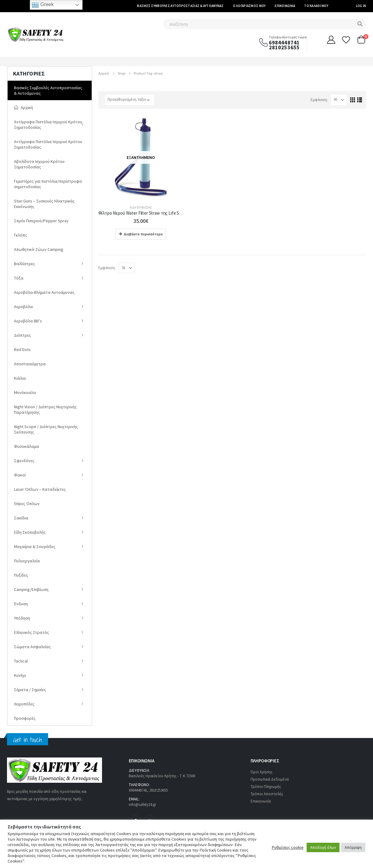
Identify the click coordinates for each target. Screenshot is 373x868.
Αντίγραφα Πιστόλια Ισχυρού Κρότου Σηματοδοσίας (48, 125)
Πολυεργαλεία (27, 561)
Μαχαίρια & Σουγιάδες (35, 546)
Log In (361, 6)
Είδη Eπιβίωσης (141, 207)
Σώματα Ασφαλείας (32, 647)
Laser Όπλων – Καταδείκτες (40, 489)
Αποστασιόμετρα (30, 364)
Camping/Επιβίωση (31, 589)
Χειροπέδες (24, 704)
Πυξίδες (21, 575)
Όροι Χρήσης (262, 772)
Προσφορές (25, 718)
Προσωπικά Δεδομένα (270, 779)
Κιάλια (20, 378)
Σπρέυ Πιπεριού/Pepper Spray (41, 221)
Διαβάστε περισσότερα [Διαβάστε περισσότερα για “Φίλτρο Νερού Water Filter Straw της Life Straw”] (143, 234)
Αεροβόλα (23, 307)
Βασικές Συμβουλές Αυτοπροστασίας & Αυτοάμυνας (180, 6)
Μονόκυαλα (25, 392)
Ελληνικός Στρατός (32, 632)
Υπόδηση (22, 618)
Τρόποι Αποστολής (267, 794)
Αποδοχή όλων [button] (323, 847)
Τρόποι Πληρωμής (266, 787)
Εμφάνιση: (319, 100)
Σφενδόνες (24, 461)
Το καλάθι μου (316, 6)
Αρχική (23, 107)
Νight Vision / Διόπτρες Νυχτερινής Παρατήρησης (45, 409)
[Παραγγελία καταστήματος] (129, 100)
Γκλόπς (21, 235)
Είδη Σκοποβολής (30, 532)
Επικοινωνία (285, 6)
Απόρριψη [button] (353, 847)
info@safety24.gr (143, 805)
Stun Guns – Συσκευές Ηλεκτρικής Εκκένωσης (44, 204)
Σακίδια (21, 518)
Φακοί (20, 475)
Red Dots (22, 350)
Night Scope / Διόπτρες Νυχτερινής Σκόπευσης (46, 429)
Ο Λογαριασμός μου (249, 6)
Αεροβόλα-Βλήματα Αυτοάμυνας (44, 292)
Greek (43, 5)
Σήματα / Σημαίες (30, 690)
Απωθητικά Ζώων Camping (39, 249)
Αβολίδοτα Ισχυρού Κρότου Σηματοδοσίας (39, 164)
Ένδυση (21, 604)
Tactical (21, 661)
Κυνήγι (20, 675)
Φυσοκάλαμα (26, 446)
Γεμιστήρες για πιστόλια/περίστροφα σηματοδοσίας (48, 184)
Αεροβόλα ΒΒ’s (28, 321)
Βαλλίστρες (25, 264)
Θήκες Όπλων (27, 504)
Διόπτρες (23, 335)
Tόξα (19, 278)
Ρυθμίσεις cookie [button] (288, 847)
